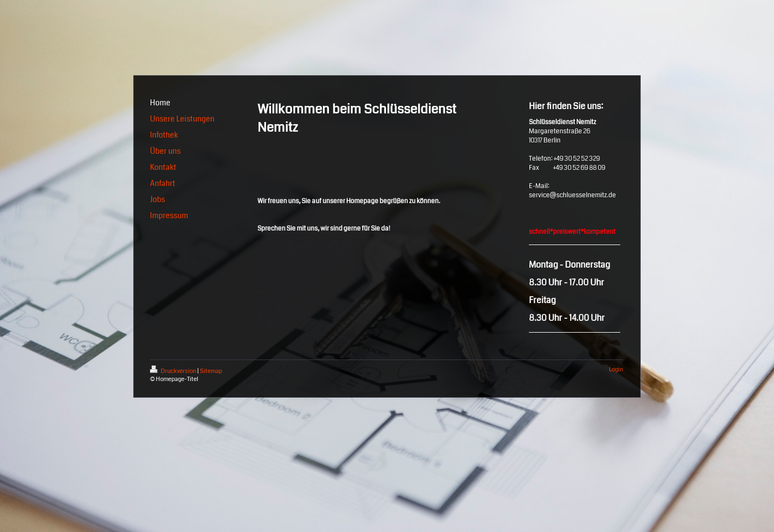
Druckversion (174, 371)
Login (616, 369)
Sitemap (211, 371)
